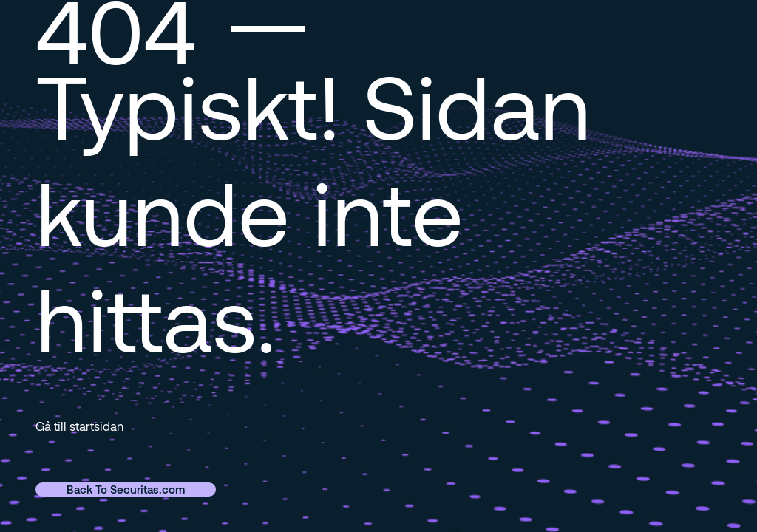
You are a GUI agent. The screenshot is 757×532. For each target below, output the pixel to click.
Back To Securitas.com (126, 489)
